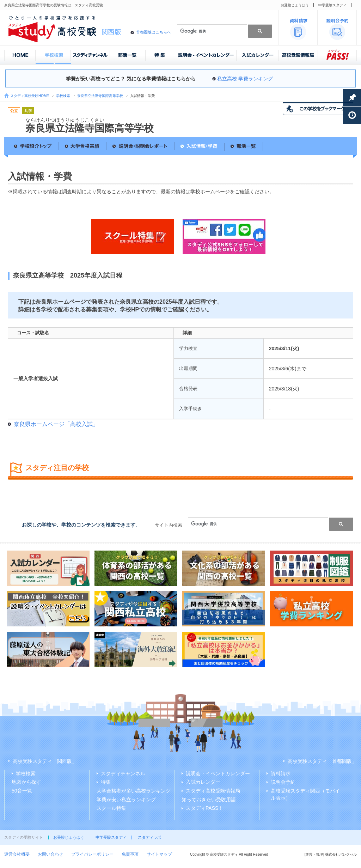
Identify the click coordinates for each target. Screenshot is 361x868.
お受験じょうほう (295, 5)
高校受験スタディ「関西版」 (45, 761)
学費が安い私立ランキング (126, 800)
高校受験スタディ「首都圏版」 (322, 761)
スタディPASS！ (204, 808)
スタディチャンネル (123, 773)
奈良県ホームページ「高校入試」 (56, 424)
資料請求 (281, 773)
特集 (106, 782)
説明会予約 (283, 782)
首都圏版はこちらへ (154, 32)
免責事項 (130, 854)
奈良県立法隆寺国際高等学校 (100, 96)
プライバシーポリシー (92, 854)
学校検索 (63, 96)
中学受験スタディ (332, 5)
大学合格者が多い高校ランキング (134, 791)
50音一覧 (22, 791)
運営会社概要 (17, 854)
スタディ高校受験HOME (30, 96)
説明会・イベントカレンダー (218, 773)
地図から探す (26, 782)
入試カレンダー (203, 782)
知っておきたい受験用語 (209, 800)
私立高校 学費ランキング (245, 79)
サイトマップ (159, 854)
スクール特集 (111, 808)
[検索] (212, 31)
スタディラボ (149, 837)
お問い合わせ (50, 854)
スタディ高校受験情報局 (213, 791)
